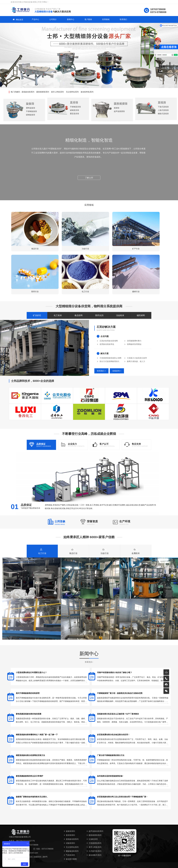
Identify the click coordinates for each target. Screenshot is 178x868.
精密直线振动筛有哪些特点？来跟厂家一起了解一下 (37, 735)
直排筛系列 (69, 835)
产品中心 (35, 19)
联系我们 (123, 19)
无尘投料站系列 (72, 92)
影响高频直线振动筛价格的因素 (29, 714)
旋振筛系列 (69, 831)
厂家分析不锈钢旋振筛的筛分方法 (111, 755)
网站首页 (18, 19)
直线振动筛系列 (28, 92)
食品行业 (35, 249)
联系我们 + (101, 371)
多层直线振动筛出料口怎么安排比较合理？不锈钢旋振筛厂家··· (122, 797)
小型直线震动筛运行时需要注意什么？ (31, 672)
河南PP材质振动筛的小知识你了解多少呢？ (115, 672)
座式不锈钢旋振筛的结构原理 (28, 693)
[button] (6, 76)
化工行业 (85, 292)
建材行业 (136, 292)
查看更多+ (89, 662)
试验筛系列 (69, 843)
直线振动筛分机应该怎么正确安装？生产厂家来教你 (118, 714)
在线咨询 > (117, 371)
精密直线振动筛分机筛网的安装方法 (30, 755)
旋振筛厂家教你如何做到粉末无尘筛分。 (32, 797)
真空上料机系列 (57, 92)
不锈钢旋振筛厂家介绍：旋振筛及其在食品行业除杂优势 (120, 693)
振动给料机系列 (87, 92)
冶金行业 (85, 249)
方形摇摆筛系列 (94, 843)
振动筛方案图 (70, 859)
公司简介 (53, 19)
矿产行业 (136, 249)
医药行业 (35, 292)
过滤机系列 (92, 839)
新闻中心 (71, 19)
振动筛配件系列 (94, 855)
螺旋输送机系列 (71, 851)
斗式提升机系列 (94, 851)
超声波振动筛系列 (95, 831)
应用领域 (106, 19)
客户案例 (88, 19)
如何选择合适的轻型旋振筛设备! (110, 776)
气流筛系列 (69, 855)
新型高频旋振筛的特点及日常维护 (30, 776)
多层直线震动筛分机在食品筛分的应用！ (113, 735)
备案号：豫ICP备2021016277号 (22, 841)
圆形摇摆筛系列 (43, 92)
